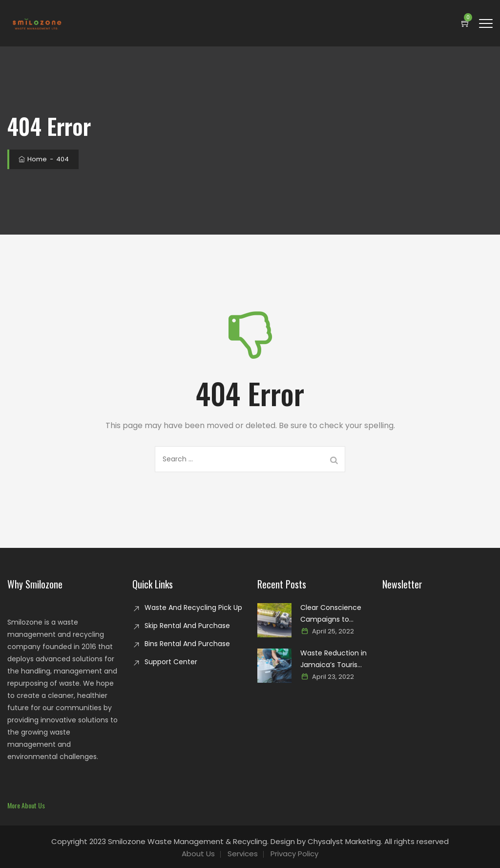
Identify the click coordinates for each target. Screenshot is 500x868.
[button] (26, 805)
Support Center (171, 662)
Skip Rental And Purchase (187, 626)
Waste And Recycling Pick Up (193, 608)
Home (32, 159)
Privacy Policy (294, 854)
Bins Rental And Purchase (187, 644)
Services (243, 854)
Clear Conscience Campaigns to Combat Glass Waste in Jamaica (331, 614)
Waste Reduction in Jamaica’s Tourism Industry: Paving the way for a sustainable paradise (334, 659)
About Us (198, 854)
